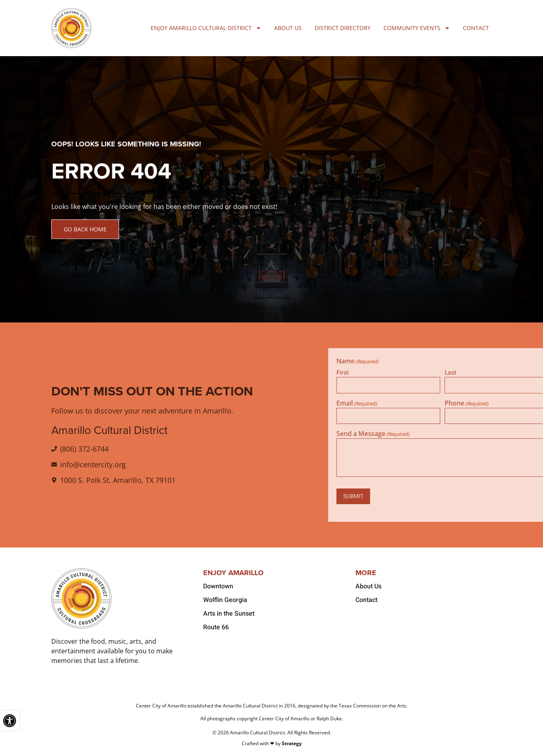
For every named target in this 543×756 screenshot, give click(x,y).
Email (440, 403)
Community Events (417, 28)
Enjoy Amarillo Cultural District (206, 28)
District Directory (343, 28)
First (426, 372)
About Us (288, 28)
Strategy (292, 743)
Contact (476, 28)
